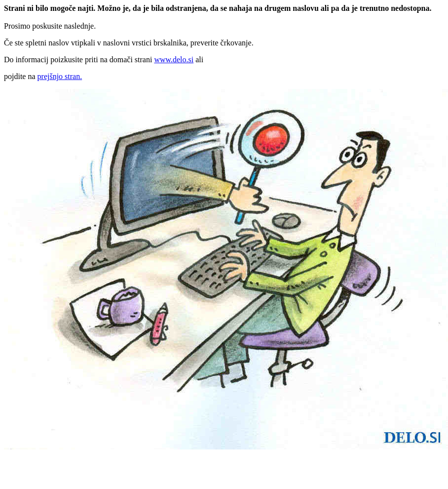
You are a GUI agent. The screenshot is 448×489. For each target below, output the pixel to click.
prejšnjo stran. (60, 76)
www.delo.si (174, 60)
